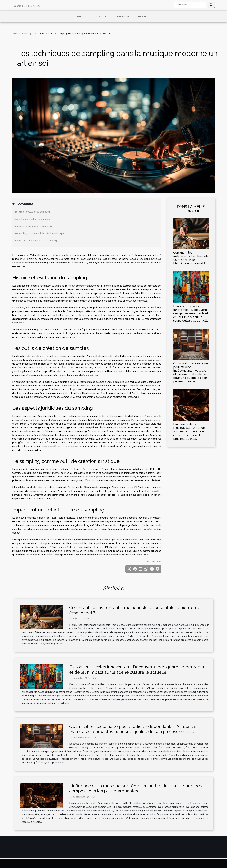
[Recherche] (190, 5)
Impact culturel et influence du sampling (35, 241)
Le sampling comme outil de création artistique (39, 233)
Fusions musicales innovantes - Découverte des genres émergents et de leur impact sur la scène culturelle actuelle (191, 313)
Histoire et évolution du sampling (32, 212)
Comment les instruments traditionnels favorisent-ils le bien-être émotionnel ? (191, 258)
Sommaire (25, 204)
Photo (81, 17)
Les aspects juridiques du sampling (33, 226)
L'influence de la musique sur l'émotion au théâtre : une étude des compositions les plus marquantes (189, 431)
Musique (100, 17)
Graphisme (122, 17)
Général (144, 17)
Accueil (16, 34)
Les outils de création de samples (32, 219)
